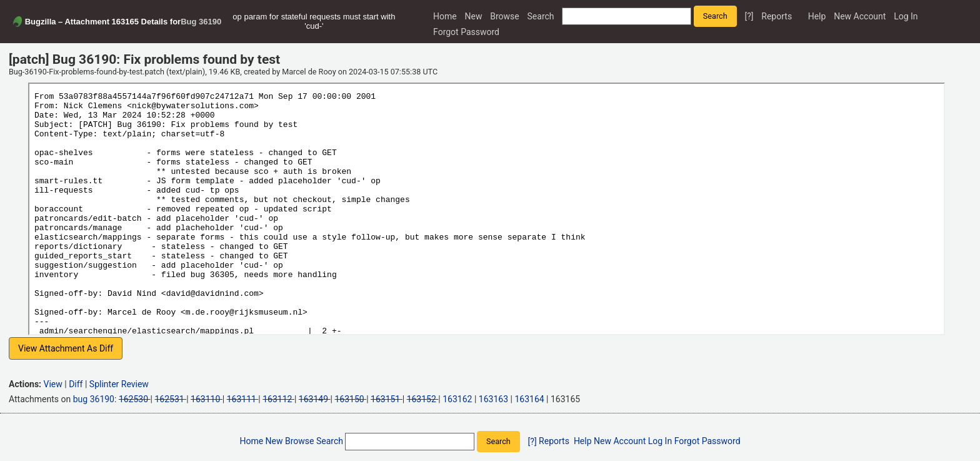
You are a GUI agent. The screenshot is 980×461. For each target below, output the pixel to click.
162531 (169, 399)
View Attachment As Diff (66, 348)
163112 (277, 399)
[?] (749, 16)
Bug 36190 (201, 22)
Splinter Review (119, 384)
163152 (422, 399)
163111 (242, 399)
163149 (313, 399)
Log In (906, 16)
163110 (205, 399)
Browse (504, 16)
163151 (385, 399)
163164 (529, 399)
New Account (860, 16)
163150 (349, 399)
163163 (493, 399)
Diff (76, 384)
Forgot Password (466, 32)
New (474, 16)
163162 (457, 399)
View (53, 384)
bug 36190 (94, 399)
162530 (133, 399)
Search (541, 16)
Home (445, 16)
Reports (777, 16)
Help (817, 16)
